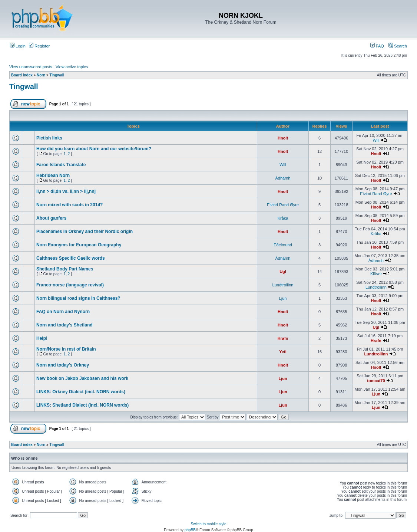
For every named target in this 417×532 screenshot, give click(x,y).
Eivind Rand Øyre (376, 194)
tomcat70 (376, 381)
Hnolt (283, 138)
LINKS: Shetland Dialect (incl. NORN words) (82, 405)
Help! (42, 338)
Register (39, 46)
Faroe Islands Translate (61, 165)
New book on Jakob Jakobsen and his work (82, 378)
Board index (22, 75)
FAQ (377, 46)
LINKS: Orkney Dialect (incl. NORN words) (81, 392)
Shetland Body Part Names (65, 269)
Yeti (283, 352)
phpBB (190, 530)
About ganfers (51, 218)
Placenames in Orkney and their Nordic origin (85, 231)
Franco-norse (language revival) (70, 285)
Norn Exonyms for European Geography (79, 245)
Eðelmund (283, 245)
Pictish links (49, 138)
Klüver (376, 274)
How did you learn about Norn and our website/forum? (94, 149)
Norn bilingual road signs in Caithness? (78, 298)
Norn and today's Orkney (63, 365)
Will (376, 140)
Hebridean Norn (53, 175)
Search (398, 46)
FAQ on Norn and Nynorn (63, 312)
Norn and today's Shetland (64, 325)
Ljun (283, 298)
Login (18, 46)
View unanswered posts (31, 67)
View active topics (72, 67)
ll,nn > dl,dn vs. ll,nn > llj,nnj (66, 191)
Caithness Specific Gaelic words (71, 258)
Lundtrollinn (283, 285)
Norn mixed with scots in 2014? (69, 205)
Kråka (283, 218)
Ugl (283, 272)
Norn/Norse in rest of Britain (66, 349)
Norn (41, 75)
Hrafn (283, 338)
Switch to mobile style (208, 524)
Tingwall (57, 75)
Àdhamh (283, 178)
